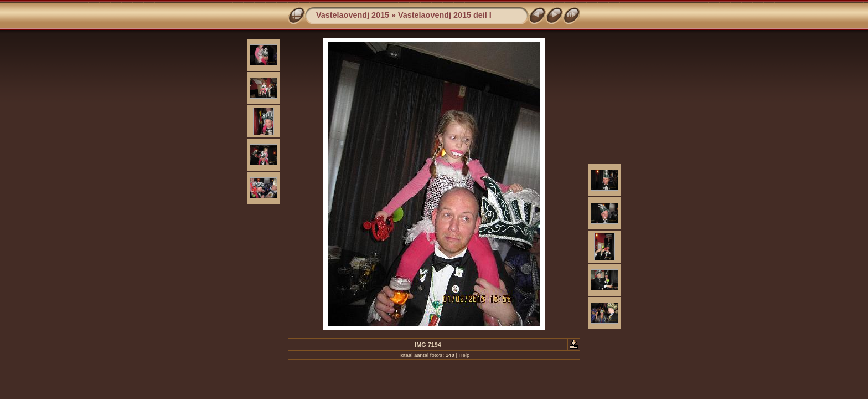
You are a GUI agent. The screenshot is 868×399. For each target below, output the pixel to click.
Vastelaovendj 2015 (353, 15)
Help (464, 355)
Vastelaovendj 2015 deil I (445, 15)
